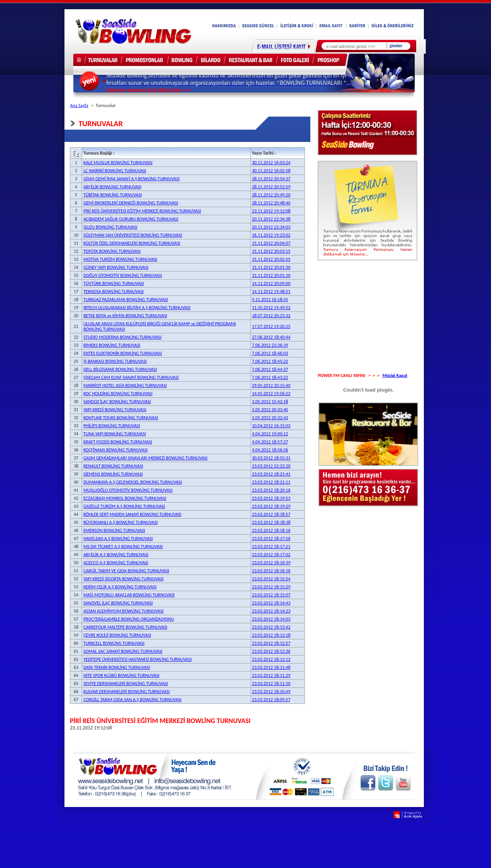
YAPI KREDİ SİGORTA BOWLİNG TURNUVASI (123, 579)
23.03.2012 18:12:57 (271, 643)
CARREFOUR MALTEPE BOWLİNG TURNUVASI (125, 627)
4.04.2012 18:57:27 (270, 442)
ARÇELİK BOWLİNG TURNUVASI (112, 187)
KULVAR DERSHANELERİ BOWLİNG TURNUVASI (126, 692)
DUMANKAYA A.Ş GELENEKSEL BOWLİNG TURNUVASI (133, 482)
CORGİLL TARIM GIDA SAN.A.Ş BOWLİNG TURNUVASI (132, 700)
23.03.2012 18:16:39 (271, 563)
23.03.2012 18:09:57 (271, 700)
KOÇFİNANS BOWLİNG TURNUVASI (115, 450)
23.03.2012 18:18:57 (271, 514)
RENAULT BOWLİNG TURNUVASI (113, 466)
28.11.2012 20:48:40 (271, 203)
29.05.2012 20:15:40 (271, 385)
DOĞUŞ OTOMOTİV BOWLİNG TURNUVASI (123, 275)
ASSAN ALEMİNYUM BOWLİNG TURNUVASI (123, 611)
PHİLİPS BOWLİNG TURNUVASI (112, 426)
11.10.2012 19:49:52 (271, 308)
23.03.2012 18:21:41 (271, 474)
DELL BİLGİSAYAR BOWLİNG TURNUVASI (120, 369)
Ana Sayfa (79, 105)
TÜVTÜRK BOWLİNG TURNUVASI (114, 283)
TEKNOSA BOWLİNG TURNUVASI (113, 292)
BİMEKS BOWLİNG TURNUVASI (112, 345)
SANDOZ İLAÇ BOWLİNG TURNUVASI (117, 402)
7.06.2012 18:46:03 (270, 353)
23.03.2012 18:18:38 (271, 522)
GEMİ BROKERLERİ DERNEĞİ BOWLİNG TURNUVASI (131, 203)
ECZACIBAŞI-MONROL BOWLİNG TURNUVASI (125, 498)
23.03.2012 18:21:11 (271, 482)
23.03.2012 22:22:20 (271, 466)
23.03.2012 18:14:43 (271, 603)
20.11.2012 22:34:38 (271, 219)
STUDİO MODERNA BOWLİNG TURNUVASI (122, 337)
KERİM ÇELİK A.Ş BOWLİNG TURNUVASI (120, 587)
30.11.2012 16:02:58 (271, 171)
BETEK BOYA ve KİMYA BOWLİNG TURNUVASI (125, 316)
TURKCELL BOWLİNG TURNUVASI (114, 643)
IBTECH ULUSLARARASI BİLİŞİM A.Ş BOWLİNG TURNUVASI (137, 308)
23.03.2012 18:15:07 (271, 595)
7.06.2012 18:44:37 (270, 369)
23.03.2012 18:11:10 (271, 684)
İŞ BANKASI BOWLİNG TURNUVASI (115, 361)
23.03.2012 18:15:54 (271, 579)
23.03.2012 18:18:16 (271, 530)
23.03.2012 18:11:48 (271, 667)
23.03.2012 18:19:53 (271, 498)
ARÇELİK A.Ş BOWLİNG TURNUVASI (116, 555)
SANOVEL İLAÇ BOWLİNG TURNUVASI (118, 603)
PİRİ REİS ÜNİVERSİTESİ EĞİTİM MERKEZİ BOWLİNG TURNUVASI (142, 211)
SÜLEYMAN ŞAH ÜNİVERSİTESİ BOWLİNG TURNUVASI (133, 235)
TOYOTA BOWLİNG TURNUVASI (112, 251)
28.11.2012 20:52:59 (271, 187)
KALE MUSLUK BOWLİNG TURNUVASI (118, 163)
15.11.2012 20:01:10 (271, 275)
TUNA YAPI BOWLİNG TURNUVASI (115, 434)
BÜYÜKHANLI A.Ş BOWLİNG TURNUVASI (120, 522)
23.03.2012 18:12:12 (271, 659)
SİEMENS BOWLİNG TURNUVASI (113, 474)
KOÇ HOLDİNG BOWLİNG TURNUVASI (118, 394)
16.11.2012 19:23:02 (271, 235)
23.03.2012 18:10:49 (271, 692)
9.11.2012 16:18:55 (270, 300)
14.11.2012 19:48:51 (271, 292)
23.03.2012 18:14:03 (271, 619)
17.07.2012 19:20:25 (271, 326)
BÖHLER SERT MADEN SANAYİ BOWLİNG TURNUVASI (132, 514)
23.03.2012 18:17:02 (271, 555)
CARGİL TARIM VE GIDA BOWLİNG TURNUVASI (126, 571)
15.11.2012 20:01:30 (271, 267)
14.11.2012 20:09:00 (271, 283)
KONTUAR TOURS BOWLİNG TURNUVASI (121, 418)
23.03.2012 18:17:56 (271, 539)
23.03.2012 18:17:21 (271, 547)
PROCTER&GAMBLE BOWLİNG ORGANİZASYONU (129, 619)
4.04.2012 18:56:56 (270, 450)
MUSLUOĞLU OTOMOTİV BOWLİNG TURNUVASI (128, 490)
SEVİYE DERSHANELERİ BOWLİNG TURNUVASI (125, 684)
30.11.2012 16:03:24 (271, 163)
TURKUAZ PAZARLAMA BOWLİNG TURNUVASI (125, 300)
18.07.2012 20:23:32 (271, 316)
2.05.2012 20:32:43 (270, 418)
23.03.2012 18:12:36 (271, 651)
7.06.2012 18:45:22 (270, 361)
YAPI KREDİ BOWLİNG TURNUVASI (115, 410)
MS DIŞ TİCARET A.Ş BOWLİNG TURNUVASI (123, 547)
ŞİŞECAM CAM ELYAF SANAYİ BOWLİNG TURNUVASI (131, 377)
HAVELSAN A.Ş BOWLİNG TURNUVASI (118, 539)
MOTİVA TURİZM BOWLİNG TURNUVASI (120, 259)
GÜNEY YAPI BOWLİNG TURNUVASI (116, 267)
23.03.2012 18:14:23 (271, 611)
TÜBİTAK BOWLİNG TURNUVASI (112, 195)
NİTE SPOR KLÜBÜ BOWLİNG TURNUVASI (121, 675)
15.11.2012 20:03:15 (271, 251)
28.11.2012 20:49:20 (271, 195)
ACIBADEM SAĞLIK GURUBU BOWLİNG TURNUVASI (131, 219)
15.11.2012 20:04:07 (271, 243)
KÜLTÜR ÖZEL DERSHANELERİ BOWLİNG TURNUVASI (132, 243)
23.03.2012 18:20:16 (271, 490)
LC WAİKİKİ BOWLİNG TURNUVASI (115, 171)
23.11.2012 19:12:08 (271, 211)
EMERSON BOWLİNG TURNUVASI (114, 530)
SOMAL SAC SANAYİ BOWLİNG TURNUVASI (123, 651)
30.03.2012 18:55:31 (271, 458)
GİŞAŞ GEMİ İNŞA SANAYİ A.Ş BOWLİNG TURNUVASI (131, 179)
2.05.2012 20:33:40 (270, 410)
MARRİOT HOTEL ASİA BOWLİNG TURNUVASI (125, 385)
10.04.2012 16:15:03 (271, 426)
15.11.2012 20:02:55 (271, 259)
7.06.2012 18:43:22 (270, 377)
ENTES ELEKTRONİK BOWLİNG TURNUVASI (123, 353)
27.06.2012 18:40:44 (271, 337)
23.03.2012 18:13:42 (271, 627)
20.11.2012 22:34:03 (271, 227)
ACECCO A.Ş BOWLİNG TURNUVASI (116, 563)
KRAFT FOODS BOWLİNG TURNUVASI (118, 442)
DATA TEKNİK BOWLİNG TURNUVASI (117, 667)
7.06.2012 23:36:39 (270, 345)
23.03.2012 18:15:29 (271, 587)
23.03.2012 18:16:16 (271, 571)
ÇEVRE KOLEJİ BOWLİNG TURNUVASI (117, 635)
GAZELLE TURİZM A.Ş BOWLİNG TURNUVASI (124, 506)
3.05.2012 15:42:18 (270, 402)
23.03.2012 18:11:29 (271, 675)
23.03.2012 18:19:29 (271, 506)
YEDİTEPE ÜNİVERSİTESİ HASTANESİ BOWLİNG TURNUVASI (137, 659)
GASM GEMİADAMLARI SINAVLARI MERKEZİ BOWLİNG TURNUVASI (145, 458)
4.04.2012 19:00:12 (270, 434)
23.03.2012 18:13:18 (271, 635)
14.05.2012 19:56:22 (271, 394)
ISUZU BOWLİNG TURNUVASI (110, 227)
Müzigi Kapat (395, 376)
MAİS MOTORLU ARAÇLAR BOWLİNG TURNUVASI (129, 595)
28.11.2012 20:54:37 (271, 179)
